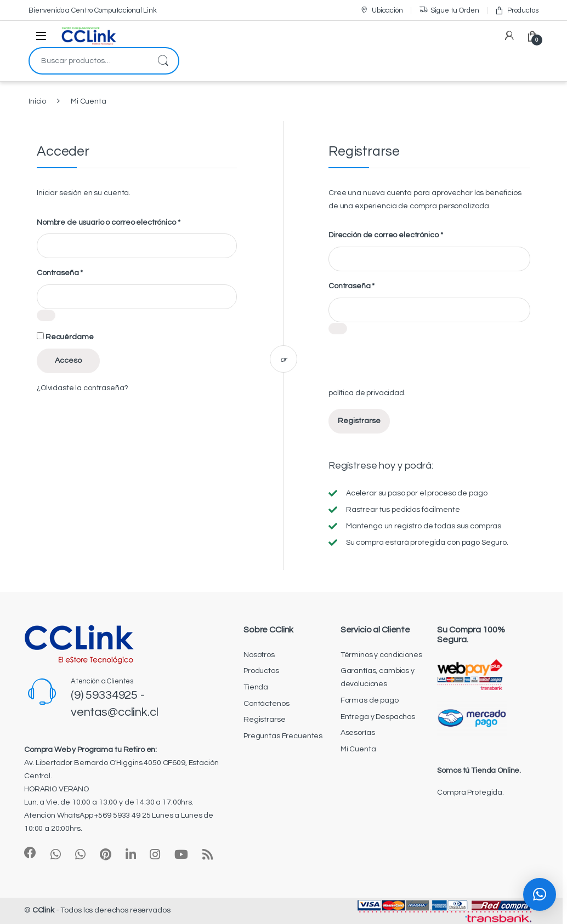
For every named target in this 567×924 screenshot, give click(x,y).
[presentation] (412, 366)
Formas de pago (370, 700)
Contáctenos (266, 704)
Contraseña (60, 272)
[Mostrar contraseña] (46, 315)
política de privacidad (366, 393)
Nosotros (259, 655)
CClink (43, 910)
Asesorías (358, 733)
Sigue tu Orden (449, 10)
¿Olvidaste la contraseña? (83, 388)
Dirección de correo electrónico (385, 235)
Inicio (37, 101)
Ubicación (381, 10)
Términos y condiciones (381, 655)
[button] (540, 894)
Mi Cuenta (358, 749)
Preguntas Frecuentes (283, 736)
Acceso (68, 361)
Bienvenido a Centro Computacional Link (93, 10)
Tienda (256, 687)
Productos (517, 10)
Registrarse (359, 421)
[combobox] (89, 61)
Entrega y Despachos (378, 717)
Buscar (163, 61)
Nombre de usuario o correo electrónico (108, 222)
